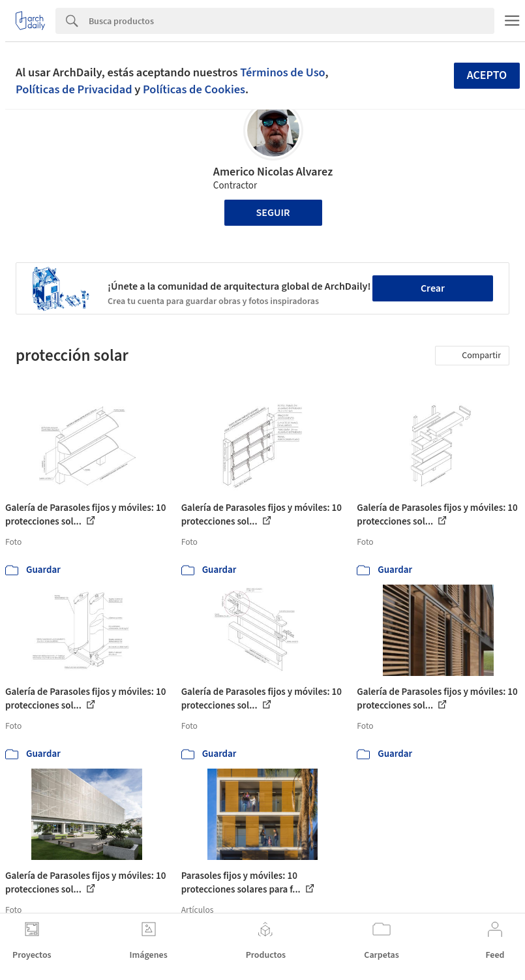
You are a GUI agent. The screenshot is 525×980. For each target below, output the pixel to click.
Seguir (273, 213)
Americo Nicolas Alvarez (273, 172)
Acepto (487, 75)
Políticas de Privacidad (74, 89)
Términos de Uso (282, 72)
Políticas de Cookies (194, 89)
